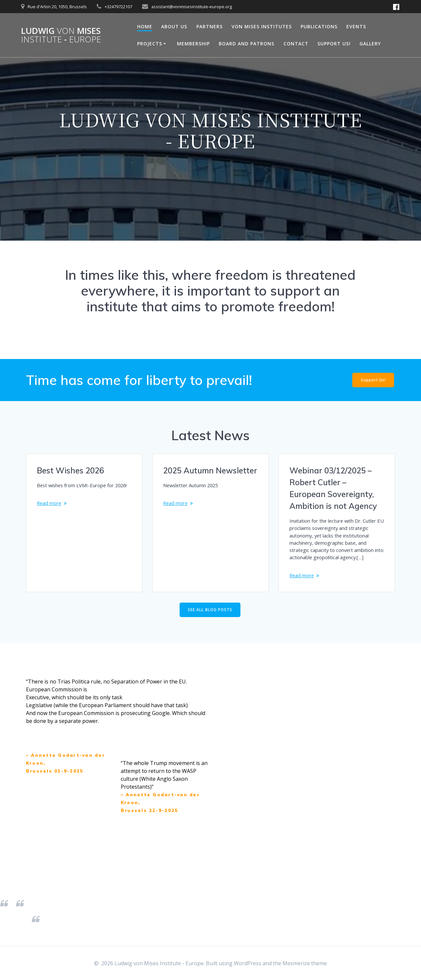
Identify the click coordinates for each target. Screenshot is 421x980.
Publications (319, 26)
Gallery (370, 44)
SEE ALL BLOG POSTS (210, 625)
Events (356, 26)
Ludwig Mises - (61, 35)
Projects (150, 44)
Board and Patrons (247, 44)
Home (145, 26)
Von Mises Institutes (262, 26)
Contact (296, 44)
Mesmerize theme (305, 963)
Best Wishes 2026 (70, 470)
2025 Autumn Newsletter (210, 470)
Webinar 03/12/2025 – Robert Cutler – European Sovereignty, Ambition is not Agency (333, 488)
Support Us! (334, 44)
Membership (193, 44)
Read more (50, 512)
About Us (174, 26)
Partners (210, 26)
